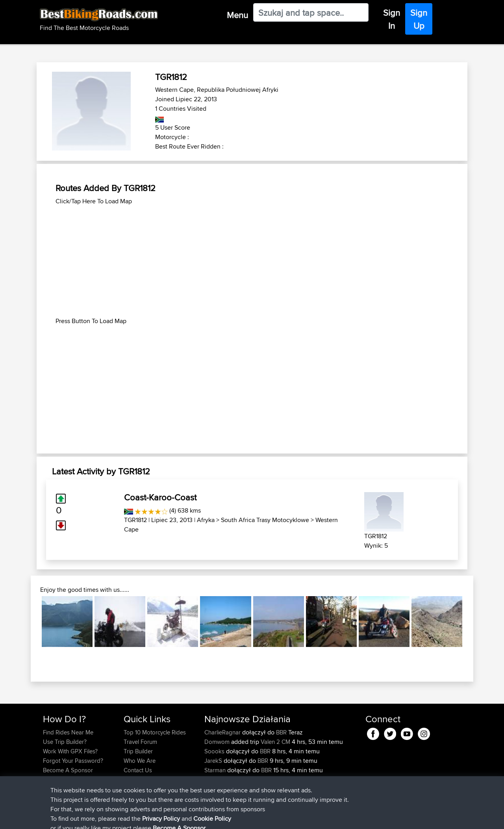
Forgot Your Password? (73, 761)
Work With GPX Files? (70, 751)
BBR (281, 732)
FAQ (48, 780)
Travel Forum (140, 742)
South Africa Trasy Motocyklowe (265, 520)
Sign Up (419, 19)
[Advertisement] (252, 261)
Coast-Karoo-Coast (160, 497)
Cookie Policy (188, 817)
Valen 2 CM (275, 742)
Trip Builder (138, 751)
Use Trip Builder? (65, 742)
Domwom (218, 742)
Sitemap (116, 817)
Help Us (134, 780)
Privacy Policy (148, 817)
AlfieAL (214, 780)
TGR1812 (135, 520)
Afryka (206, 520)
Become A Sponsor (68, 770)
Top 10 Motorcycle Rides (155, 732)
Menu (237, 15)
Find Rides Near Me (68, 732)
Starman (216, 770)
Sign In (392, 19)
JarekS (214, 761)
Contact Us (138, 770)
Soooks (215, 751)
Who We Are (140, 761)
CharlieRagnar (223, 732)
